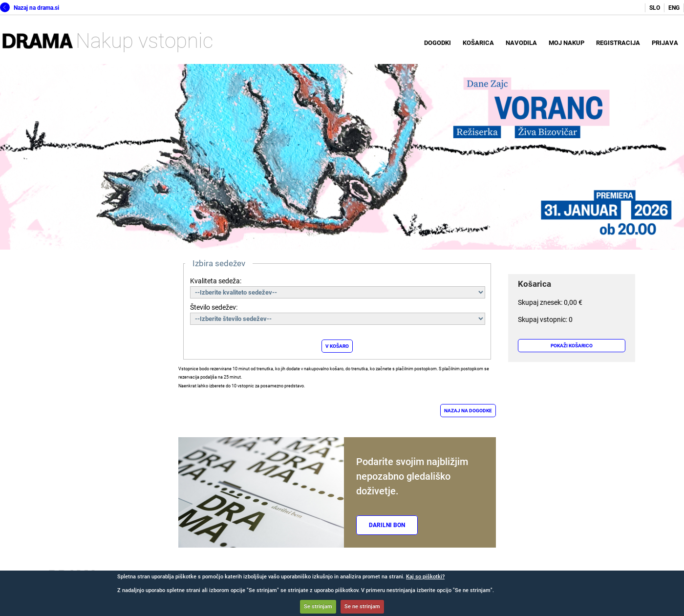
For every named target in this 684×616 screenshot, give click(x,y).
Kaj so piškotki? (425, 577)
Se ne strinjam (362, 606)
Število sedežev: (214, 307)
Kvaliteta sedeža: (216, 281)
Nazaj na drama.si (30, 8)
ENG (674, 8)
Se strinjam (318, 606)
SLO (655, 8)
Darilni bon (387, 525)
